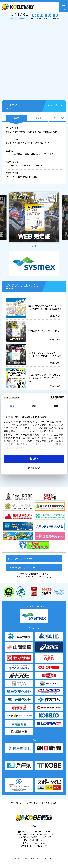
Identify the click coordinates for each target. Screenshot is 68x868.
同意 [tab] (12, 406)
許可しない (34, 468)
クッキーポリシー (34, 803)
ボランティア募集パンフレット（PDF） (22, 568)
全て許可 (34, 459)
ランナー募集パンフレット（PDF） (20, 559)
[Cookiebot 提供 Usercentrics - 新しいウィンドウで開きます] (51, 398)
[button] (32, 246)
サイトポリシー (17, 803)
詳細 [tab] (34, 406)
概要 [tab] (56, 406)
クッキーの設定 (51, 803)
